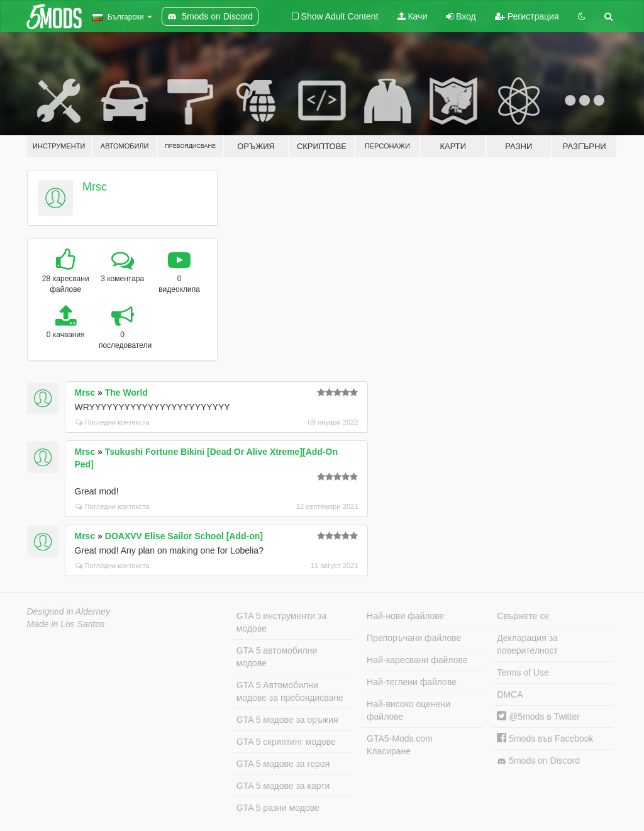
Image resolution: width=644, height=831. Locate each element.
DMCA (510, 694)
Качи (413, 16)
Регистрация (527, 16)
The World (126, 393)
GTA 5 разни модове (278, 808)
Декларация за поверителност (527, 644)
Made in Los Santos (66, 624)
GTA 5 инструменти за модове (281, 622)
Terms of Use (523, 672)
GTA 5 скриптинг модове (286, 742)
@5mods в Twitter (538, 717)
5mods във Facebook (545, 739)
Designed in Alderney (69, 611)
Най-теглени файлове (412, 682)
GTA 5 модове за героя (283, 764)
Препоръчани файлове (414, 638)
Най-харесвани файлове (417, 660)
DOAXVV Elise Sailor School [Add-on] (184, 536)
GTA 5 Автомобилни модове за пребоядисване (290, 691)
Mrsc (95, 187)
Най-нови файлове (405, 616)
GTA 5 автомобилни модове (277, 657)
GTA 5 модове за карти (283, 786)
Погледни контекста (113, 422)
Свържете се (523, 616)
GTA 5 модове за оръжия (287, 720)
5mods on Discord (538, 761)
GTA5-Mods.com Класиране (400, 745)
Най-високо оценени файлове (408, 710)
